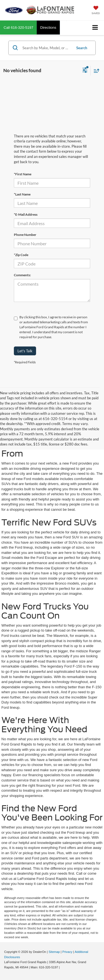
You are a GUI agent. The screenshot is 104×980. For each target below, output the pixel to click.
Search (82, 48)
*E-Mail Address (26, 214)
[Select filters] (85, 71)
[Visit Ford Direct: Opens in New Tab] (62, 967)
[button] (18, 28)
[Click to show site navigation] (95, 28)
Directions (48, 28)
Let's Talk (25, 351)
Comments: (22, 275)
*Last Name (22, 194)
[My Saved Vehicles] (96, 11)
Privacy (67, 952)
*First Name (23, 174)
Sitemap (54, 952)
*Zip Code (21, 255)
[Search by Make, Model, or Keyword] (46, 48)
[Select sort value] (95, 71)
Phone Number (25, 235)
